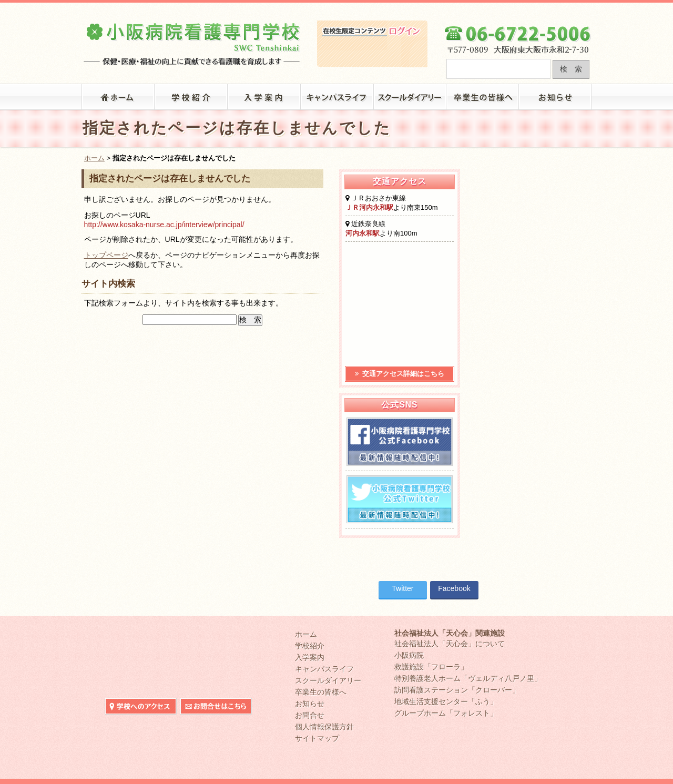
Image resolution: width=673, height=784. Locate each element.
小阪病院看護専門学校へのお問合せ (555, 9)
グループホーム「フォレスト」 (446, 713)
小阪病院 (409, 655)
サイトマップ (317, 738)
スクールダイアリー (410, 97)
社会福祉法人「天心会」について (450, 644)
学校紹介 (191, 97)
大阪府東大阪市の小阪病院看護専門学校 (192, 40)
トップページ (106, 255)
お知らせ (555, 97)
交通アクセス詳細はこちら (400, 374)
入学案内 (264, 97)
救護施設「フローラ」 (431, 667)
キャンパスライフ (337, 97)
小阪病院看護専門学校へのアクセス (481, 9)
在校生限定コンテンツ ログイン (372, 52)
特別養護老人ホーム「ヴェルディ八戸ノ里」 (468, 678)
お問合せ (310, 715)
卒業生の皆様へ (483, 97)
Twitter (402, 588)
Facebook (454, 588)
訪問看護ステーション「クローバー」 (457, 690)
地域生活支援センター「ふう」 (446, 701)
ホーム (94, 158)
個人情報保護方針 (324, 727)
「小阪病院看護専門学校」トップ (118, 97)
